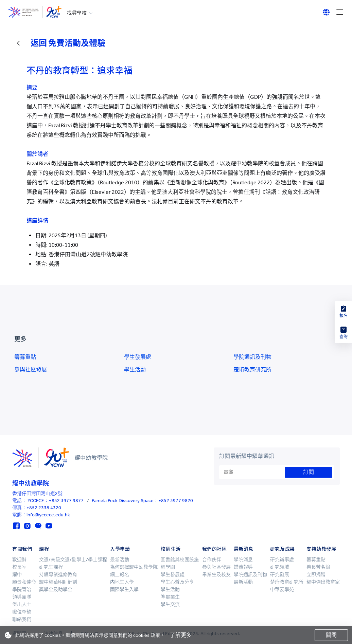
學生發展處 (138, 357)
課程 (44, 549)
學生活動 (135, 370)
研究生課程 (51, 567)
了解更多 (181, 635)
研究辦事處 (282, 560)
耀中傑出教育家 (323, 582)
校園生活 (171, 549)
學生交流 (170, 604)
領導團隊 (22, 597)
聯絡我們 (22, 619)
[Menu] (340, 12)
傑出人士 (22, 604)
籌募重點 (25, 357)
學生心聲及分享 (177, 582)
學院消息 (243, 560)
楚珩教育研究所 (252, 370)
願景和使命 (24, 582)
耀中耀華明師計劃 (58, 582)
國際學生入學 (124, 590)
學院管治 (22, 590)
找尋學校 (77, 13)
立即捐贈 (316, 575)
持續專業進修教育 (58, 575)
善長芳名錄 (318, 567)
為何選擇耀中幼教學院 (134, 567)
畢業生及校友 (216, 575)
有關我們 (22, 549)
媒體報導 (243, 567)
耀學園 (168, 567)
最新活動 (120, 560)
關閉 (331, 635)
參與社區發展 (31, 370)
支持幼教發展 (321, 549)
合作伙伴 (212, 560)
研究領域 (280, 567)
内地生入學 (122, 582)
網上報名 (120, 575)
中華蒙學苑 (282, 590)
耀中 (17, 575)
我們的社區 (215, 549)
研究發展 (280, 575)
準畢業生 (170, 597)
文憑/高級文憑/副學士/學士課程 (73, 560)
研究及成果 (283, 549)
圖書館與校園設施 (180, 560)
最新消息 (244, 549)
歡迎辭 (19, 560)
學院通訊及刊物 (252, 357)
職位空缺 (22, 612)
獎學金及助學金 (56, 590)
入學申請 (120, 549)
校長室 (19, 567)
